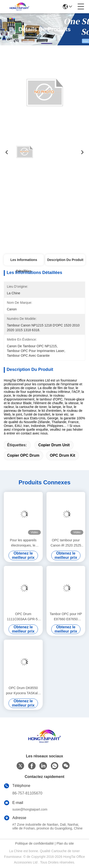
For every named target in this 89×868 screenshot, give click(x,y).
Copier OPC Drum (23, 455)
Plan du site (65, 843)
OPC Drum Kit (63, 455)
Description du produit (65, 260)
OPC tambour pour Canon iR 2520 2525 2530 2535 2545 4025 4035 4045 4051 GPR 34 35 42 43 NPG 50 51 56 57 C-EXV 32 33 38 (66, 543)
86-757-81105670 (27, 793)
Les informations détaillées (24, 262)
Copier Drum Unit (54, 445)
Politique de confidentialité (35, 843)
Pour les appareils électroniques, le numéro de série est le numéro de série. (23, 543)
